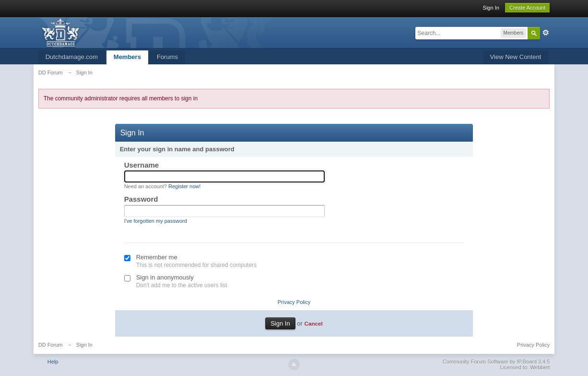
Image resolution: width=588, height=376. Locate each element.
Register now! (184, 186)
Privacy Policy (294, 302)
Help (53, 362)
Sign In (491, 8)
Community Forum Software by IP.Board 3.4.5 (496, 362)
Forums (167, 57)
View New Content (516, 57)
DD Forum (51, 345)
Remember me (157, 257)
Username (142, 165)
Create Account (527, 8)
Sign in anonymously (165, 277)
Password (141, 199)
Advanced (546, 33)
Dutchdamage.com (72, 57)
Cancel (313, 323)
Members (127, 57)
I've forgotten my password (156, 221)
